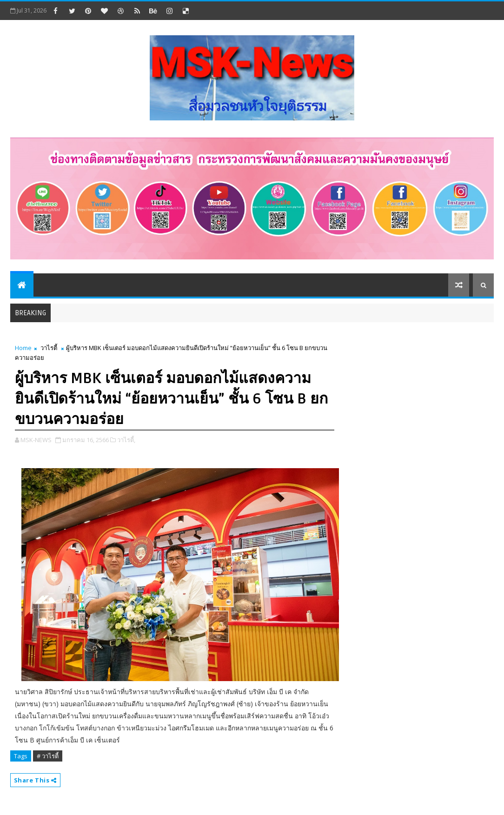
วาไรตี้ (49, 348)
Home (23, 348)
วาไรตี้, (126, 440)
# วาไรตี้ (48, 756)
